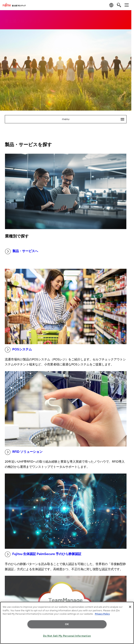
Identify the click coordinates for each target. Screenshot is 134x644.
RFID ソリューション (24, 452)
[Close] (130, 607)
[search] (119, 5)
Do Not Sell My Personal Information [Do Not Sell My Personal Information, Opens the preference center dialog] (67, 636)
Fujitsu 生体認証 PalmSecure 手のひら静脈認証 (43, 554)
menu (94, 119)
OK (67, 624)
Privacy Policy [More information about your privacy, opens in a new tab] (102, 614)
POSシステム (18, 350)
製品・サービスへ (22, 251)
